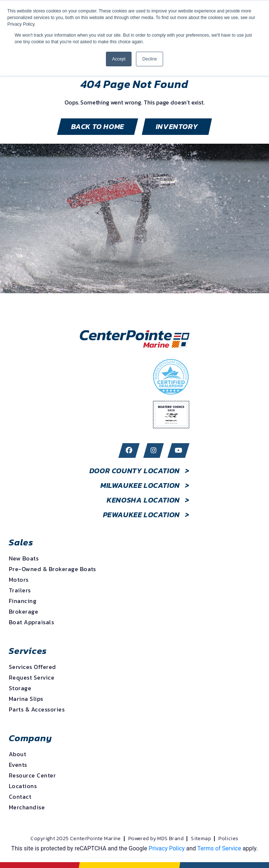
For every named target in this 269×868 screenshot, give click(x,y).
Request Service (32, 677)
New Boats (24, 558)
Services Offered (32, 667)
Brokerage (23, 611)
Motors (19, 580)
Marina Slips (26, 699)
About (17, 754)
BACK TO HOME (98, 126)
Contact (20, 797)
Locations (23, 786)
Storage (20, 688)
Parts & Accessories (37, 709)
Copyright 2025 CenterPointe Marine (75, 839)
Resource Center (32, 775)
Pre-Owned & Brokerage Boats (52, 569)
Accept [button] (119, 59)
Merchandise (27, 807)
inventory (177, 126)
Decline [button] (150, 59)
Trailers (20, 590)
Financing (23, 601)
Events (18, 765)
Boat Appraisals (31, 622)
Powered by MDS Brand (156, 839)
